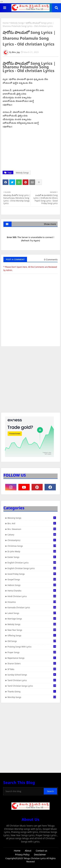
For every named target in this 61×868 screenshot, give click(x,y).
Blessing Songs (32, 518)
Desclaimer (40, 854)
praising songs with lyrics (32, 647)
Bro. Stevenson (32, 529)
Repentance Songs (32, 658)
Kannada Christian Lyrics (32, 607)
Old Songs (32, 641)
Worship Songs (32, 697)
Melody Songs (17, 23)
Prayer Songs (32, 652)
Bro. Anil (32, 523)
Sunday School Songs (32, 675)
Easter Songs (32, 557)
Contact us (41, 851)
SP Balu (32, 669)
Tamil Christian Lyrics (32, 680)
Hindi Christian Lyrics (32, 596)
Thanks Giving (32, 691)
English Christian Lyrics (32, 563)
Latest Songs (32, 613)
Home (6, 23)
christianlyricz (32, 540)
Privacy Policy (22, 854)
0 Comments (51, 260)
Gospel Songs (32, 579)
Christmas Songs (32, 546)
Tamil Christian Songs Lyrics (32, 686)
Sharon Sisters (32, 663)
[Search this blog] (24, 791)
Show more (50, 224)
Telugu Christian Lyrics (35, 858)
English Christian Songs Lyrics (32, 568)
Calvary (32, 535)
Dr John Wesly (32, 551)
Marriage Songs (32, 619)
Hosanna (32, 602)
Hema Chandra (32, 591)
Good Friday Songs (32, 574)
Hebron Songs (32, 585)
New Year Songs (32, 630)
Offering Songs (32, 635)
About (28, 851)
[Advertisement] (30, 381)
